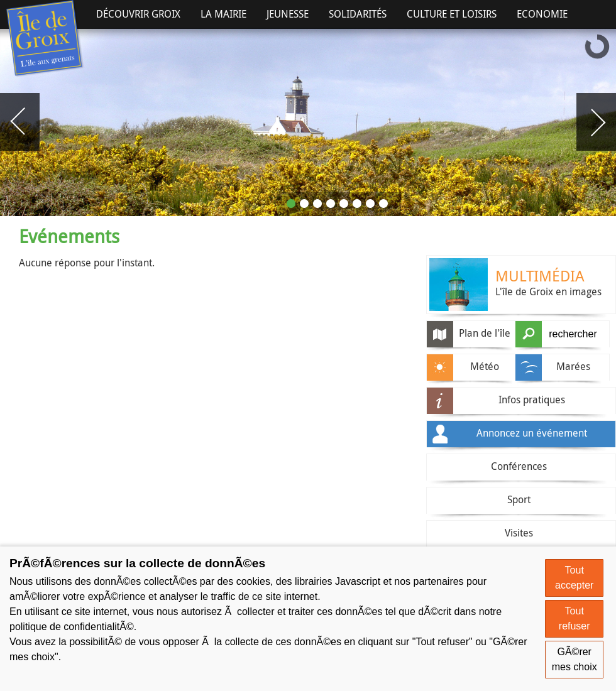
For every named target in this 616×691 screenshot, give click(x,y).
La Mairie (223, 14)
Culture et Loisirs (452, 14)
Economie (542, 14)
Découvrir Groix (138, 14)
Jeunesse (288, 14)
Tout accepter (574, 578)
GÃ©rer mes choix (575, 659)
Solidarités (358, 14)
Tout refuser (575, 618)
